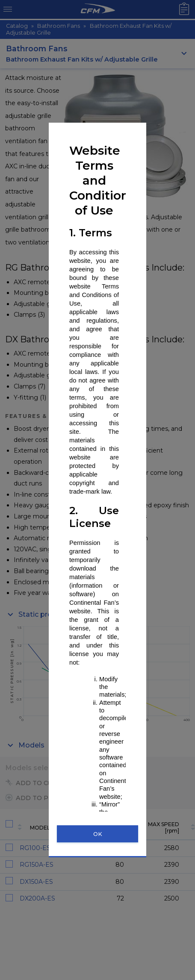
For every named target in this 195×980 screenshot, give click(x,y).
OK (98, 834)
